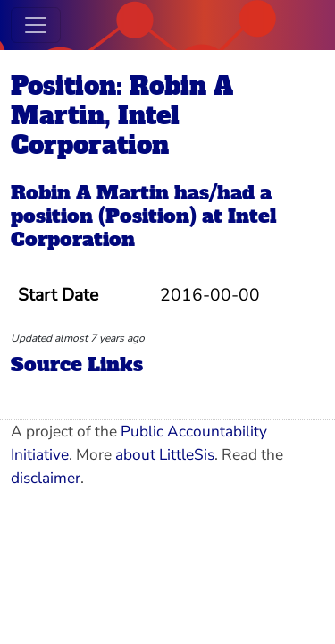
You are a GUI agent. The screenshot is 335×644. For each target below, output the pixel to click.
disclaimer (46, 478)
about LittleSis (165, 455)
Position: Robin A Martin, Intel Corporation (122, 115)
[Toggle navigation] (36, 25)
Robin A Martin (90, 193)
